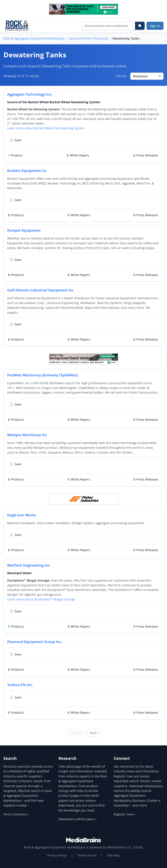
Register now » (124, 814)
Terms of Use (87, 855)
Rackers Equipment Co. (27, 171)
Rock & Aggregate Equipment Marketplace (34, 38)
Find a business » (16, 814)
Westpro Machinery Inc (27, 435)
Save (16, 140)
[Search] (140, 26)
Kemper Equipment (24, 230)
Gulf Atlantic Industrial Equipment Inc (40, 290)
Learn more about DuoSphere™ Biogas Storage (41, 599)
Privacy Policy (57, 855)
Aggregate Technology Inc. (30, 94)
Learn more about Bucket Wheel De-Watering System (46, 128)
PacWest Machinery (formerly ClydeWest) (43, 375)
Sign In (155, 26)
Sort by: (121, 76)
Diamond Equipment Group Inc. (35, 642)
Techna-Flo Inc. (20, 685)
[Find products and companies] (109, 26)
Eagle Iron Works (22, 515)
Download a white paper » (78, 819)
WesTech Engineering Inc (28, 565)
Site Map (113, 855)
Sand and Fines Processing (88, 38)
